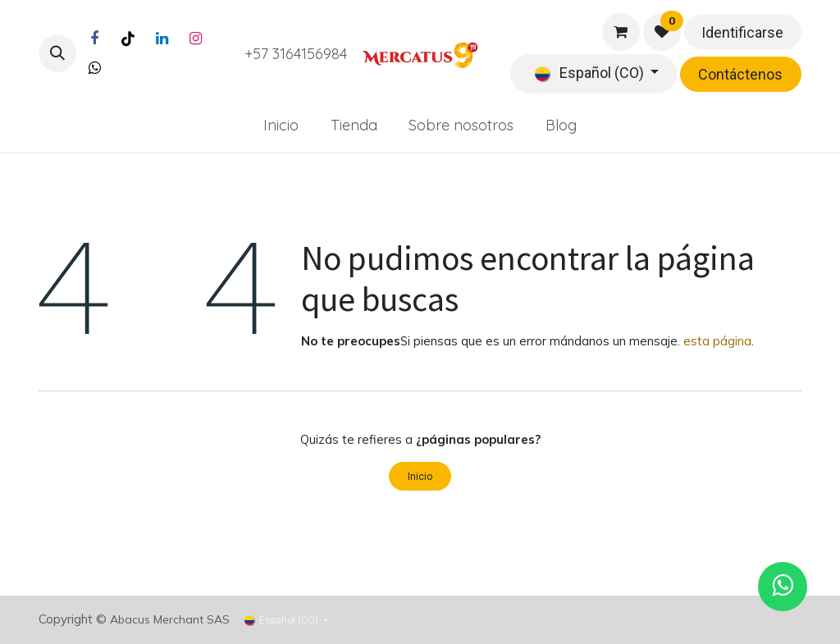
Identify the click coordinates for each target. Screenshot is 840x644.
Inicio (420, 477)
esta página (717, 341)
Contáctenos (740, 74)
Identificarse (742, 32)
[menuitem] (281, 125)
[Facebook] (94, 39)
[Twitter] (94, 68)
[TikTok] (128, 39)
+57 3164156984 (296, 54)
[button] (57, 53)
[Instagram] (195, 39)
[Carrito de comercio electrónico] (621, 32)
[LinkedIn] (162, 39)
